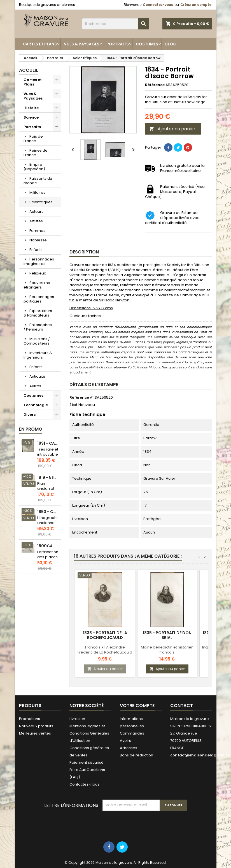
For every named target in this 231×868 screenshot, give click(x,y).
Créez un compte (196, 5)
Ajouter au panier (172, 129)
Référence (155, 85)
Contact (182, 706)
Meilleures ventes (35, 733)
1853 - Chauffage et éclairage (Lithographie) (48, 512)
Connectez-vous (158, 5)
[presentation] (145, 825)
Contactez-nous (84, 784)
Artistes (36, 221)
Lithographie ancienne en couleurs (49, 525)
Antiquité (37, 376)
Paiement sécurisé (87, 762)
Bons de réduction (136, 755)
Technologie (36, 405)
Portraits (118, 44)
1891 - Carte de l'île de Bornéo (48, 443)
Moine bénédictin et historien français (167, 650)
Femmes (37, 231)
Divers (30, 415)
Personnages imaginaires (39, 261)
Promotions (30, 719)
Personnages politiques (39, 299)
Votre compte (137, 706)
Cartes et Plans (40, 44)
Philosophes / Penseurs (38, 327)
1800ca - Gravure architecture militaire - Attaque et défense (48, 546)
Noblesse (38, 240)
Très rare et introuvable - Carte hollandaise (48, 457)
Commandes (132, 733)
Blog (171, 44)
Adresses (129, 748)
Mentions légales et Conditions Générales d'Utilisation (89, 733)
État (73, 405)
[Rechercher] (116, 24)
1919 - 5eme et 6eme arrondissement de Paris (48, 478)
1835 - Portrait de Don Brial (167, 635)
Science (31, 117)
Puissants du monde (38, 181)
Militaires (37, 192)
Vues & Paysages (82, 44)
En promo (31, 429)
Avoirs (125, 741)
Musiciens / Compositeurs (37, 341)
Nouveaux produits (36, 726)
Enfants (36, 250)
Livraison (77, 719)
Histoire (31, 108)
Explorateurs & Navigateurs (38, 313)
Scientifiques (41, 202)
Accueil (29, 70)
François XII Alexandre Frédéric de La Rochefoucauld (105, 650)
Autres (35, 386)
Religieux (38, 273)
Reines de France (36, 153)
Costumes (147, 44)
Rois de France (33, 139)
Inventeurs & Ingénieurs (38, 355)
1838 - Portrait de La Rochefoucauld (105, 635)
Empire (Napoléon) (34, 167)
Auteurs (36, 212)
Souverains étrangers (37, 285)
